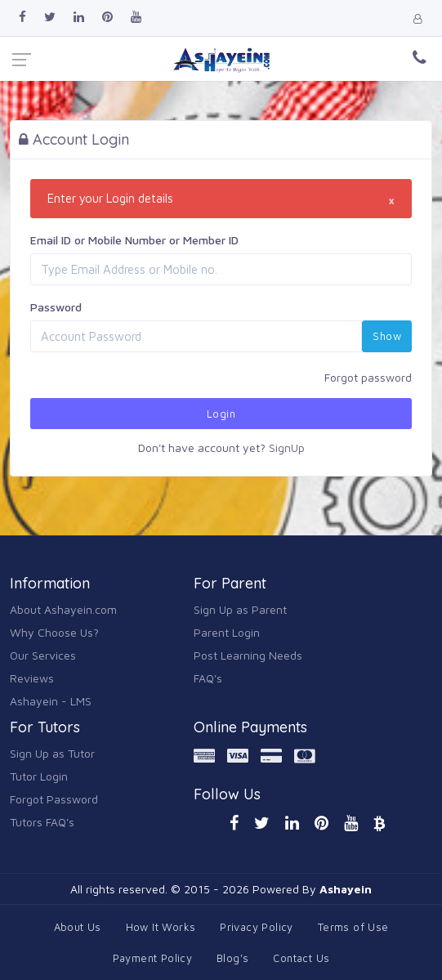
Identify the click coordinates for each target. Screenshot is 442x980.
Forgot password (368, 377)
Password (56, 307)
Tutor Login (39, 776)
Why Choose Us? (54, 632)
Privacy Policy (256, 927)
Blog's (232, 958)
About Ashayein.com (63, 609)
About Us (78, 927)
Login (221, 414)
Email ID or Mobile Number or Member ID (134, 240)
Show (387, 336)
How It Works (161, 927)
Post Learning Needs (248, 655)
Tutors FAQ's (42, 822)
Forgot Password (54, 799)
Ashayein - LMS (51, 701)
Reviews (32, 678)
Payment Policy (152, 958)
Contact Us (301, 958)
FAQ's (208, 678)
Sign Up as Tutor (52, 753)
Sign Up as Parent (240, 609)
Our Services (43, 655)
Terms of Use (353, 927)
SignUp (287, 447)
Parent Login (227, 632)
